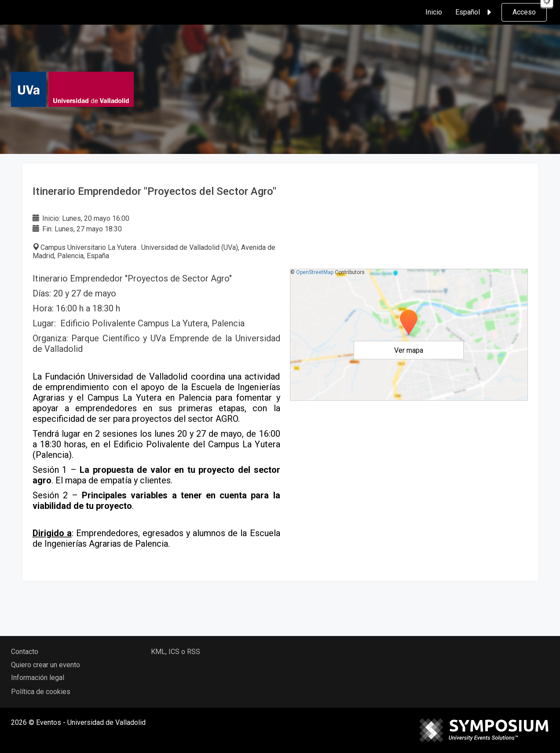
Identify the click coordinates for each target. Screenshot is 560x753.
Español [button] (475, 12)
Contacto (25, 652)
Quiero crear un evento (46, 665)
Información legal (38, 678)
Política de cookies (41, 692)
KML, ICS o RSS (176, 652)
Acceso (524, 12)
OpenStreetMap (315, 272)
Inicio (434, 12)
